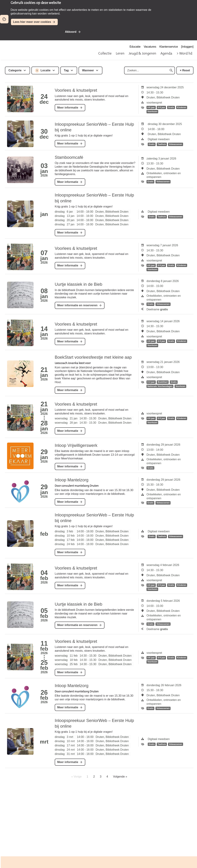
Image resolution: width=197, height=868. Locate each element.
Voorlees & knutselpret (76, 90)
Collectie (105, 53)
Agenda (166, 53)
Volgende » (120, 777)
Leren (120, 53)
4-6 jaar (151, 107)
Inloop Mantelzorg (72, 480)
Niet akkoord (96, 32)
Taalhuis (162, 144)
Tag (66, 70)
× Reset (185, 70)
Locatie (43, 70)
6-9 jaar (161, 107)
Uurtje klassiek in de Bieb (78, 284)
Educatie (135, 47)
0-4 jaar (151, 382)
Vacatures (150, 47)
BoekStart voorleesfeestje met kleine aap (93, 357)
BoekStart (163, 382)
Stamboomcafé (69, 157)
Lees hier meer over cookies (32, 22)
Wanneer (88, 70)
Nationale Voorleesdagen (160, 386)
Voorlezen (152, 112)
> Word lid (184, 53)
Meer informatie (68, 108)
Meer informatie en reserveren (77, 305)
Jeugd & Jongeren (142, 53)
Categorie (15, 70)
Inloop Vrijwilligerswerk (76, 445)
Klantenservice (169, 47)
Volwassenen (176, 144)
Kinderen (182, 107)
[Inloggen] (187, 47)
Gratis (171, 107)
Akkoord (71, 32)
